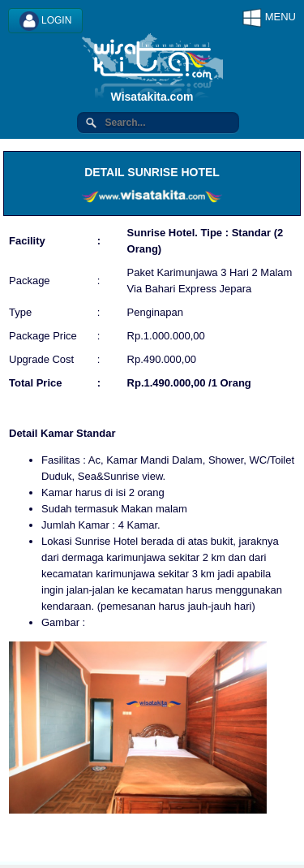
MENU (269, 18)
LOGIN (46, 21)
